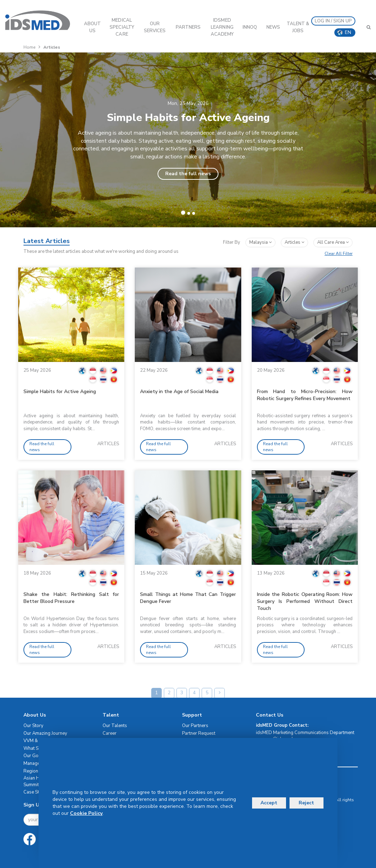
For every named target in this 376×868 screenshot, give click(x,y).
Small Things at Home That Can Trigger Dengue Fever (188, 598)
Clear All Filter (339, 254)
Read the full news (188, 174)
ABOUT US (93, 27)
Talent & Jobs (298, 27)
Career (110, 733)
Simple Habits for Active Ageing (60, 392)
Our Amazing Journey (45, 733)
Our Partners (195, 726)
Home (29, 47)
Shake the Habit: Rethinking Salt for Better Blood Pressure (71, 598)
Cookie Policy (86, 813)
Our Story (33, 726)
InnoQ (250, 27)
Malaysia (260, 242)
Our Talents (115, 726)
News (273, 27)
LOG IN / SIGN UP (333, 21)
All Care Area (333, 242)
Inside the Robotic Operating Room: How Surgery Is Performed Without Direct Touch (305, 601)
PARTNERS (188, 27)
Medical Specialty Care (122, 27)
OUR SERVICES (155, 27)
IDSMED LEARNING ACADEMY (222, 27)
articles (294, 242)
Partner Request (199, 733)
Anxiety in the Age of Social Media (179, 392)
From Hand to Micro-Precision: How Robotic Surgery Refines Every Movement (305, 395)
